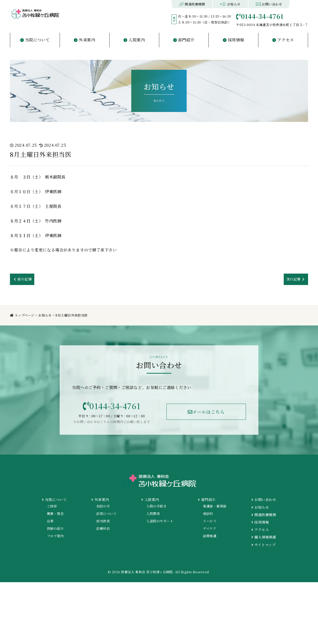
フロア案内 (55, 538)
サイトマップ (263, 547)
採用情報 (260, 524)
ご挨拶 (52, 508)
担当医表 (103, 523)
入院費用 (153, 516)
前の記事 (26, 279)
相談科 (208, 516)
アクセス (260, 532)
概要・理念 (55, 516)
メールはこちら (206, 413)
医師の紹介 (55, 530)
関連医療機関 (192, 4)
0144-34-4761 (112, 407)
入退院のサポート (160, 523)
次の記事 (292, 279)
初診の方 (103, 508)
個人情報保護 (264, 539)
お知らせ (230, 4)
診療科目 (103, 530)
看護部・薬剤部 (215, 508)
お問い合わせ (269, 4)
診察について (106, 516)
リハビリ (210, 523)
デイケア (210, 530)
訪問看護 (210, 538)
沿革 (50, 523)
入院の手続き (156, 508)
